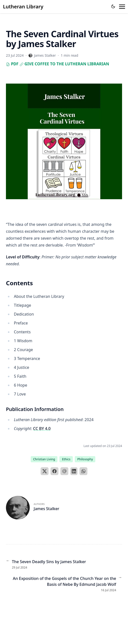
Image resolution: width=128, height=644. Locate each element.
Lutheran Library (23, 7)
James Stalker (46, 509)
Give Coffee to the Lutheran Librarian (64, 64)
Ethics (66, 459)
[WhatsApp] (83, 471)
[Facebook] (54, 471)
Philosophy (85, 459)
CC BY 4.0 (42, 429)
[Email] (64, 471)
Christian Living (44, 459)
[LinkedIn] (74, 471)
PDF (12, 64)
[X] (45, 471)
